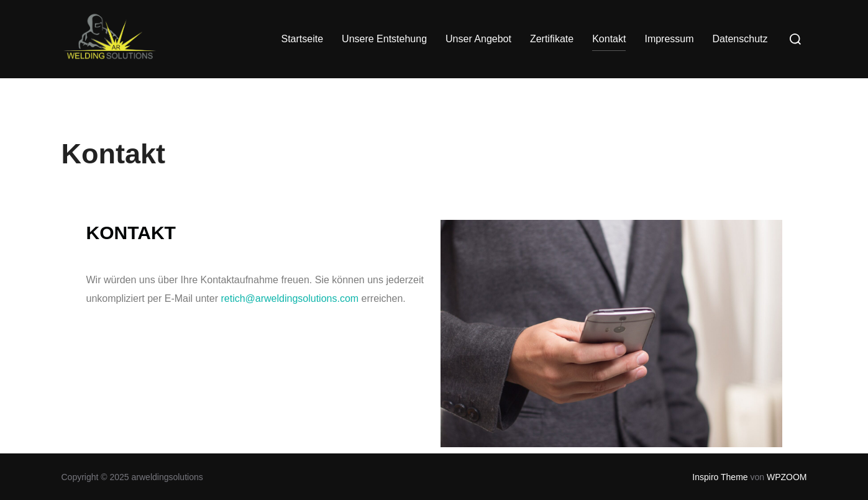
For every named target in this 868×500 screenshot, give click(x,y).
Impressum (669, 39)
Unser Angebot (478, 39)
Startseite (302, 39)
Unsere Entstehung (384, 39)
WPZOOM (787, 477)
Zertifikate (552, 39)
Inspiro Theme (720, 477)
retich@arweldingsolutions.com (290, 298)
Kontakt (609, 39)
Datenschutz (740, 39)
